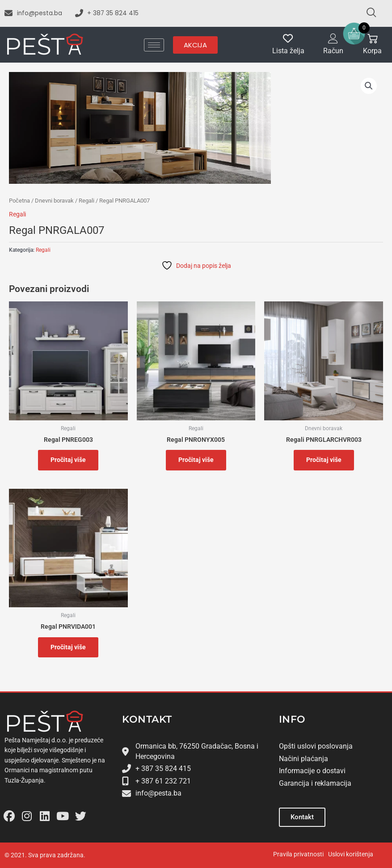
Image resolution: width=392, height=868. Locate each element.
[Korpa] (373, 39)
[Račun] (333, 39)
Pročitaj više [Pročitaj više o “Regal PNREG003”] (68, 460)
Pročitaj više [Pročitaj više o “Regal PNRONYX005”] (196, 460)
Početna (19, 201)
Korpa (372, 51)
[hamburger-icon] (154, 45)
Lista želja (288, 51)
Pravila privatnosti (298, 854)
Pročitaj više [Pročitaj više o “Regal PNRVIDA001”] (68, 647)
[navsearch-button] (367, 13)
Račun (333, 51)
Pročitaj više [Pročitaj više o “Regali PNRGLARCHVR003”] (324, 460)
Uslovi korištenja (351, 854)
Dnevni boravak (54, 201)
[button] (369, 86)
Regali (86, 201)
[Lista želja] (288, 39)
